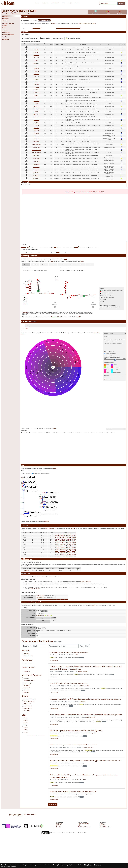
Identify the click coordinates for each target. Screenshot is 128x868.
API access (102, 826)
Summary (5, 16)
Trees (4, 28)
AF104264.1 (36, 82)
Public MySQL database (105, 827)
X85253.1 (36, 69)
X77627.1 (36, 58)
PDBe (57, 534)
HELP (77, 3)
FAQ (79, 825)
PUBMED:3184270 (39, 585)
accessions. (46, 473)
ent (62, 265)
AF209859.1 (36, 74)
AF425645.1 (36, 50)
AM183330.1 (36, 131)
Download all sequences (30, 38)
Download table (45, 38)
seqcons (35, 265)
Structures (5, 30)
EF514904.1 (36, 123)
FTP (64, 3)
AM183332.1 (36, 114)
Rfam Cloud (102, 828)
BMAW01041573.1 (36, 153)
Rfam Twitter (59, 827)
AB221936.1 (36, 101)
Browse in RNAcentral (73, 38)
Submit (58, 252)
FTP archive (102, 825)
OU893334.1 (36, 158)
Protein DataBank (49, 529)
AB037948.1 (36, 55)
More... (94, 23)
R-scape (26, 265)
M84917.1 (36, 66)
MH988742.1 (36, 147)
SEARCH (45, 3)
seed (55, 247)
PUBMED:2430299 (35, 588)
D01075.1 (36, 136)
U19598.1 (36, 125)
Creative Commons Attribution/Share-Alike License (68, 28)
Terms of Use (98, 865)
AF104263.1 (36, 79)
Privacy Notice (88, 865)
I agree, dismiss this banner (8, 866)
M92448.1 (36, 84)
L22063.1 (36, 60)
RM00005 (27, 570)
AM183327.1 (36, 106)
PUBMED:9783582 (85, 582)
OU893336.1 (36, 164)
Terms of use (59, 828)
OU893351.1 (36, 173)
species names (36, 473)
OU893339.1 (36, 170)
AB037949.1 (36, 109)
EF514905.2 (36, 95)
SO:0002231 (40, 597)
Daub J (49, 615)
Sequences (5, 19)
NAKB (73, 534)
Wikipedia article (36, 28)
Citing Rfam (59, 825)
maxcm (72, 265)
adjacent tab (97, 333)
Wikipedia (53, 23)
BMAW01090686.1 (36, 144)
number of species (109, 355)
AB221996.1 (36, 117)
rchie (90, 265)
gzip (28, 247)
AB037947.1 (36, 52)
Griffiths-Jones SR (41, 615)
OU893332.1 (36, 161)
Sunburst (28, 326)
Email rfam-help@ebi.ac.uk (84, 827)
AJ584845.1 (36, 90)
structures (120, 13)
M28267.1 (36, 77)
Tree (26, 329)
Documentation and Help (84, 824)
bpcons (44, 265)
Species (4, 25)
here (81, 261)
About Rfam (59, 824)
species (108, 13)
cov (53, 265)
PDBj (69, 534)
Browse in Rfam (58, 38)
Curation (5, 37)
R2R (79, 317)
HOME (37, 3)
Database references (8, 35)
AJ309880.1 (36, 93)
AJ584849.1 (36, 112)
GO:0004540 (40, 596)
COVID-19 (102, 824)
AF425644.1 (36, 47)
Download (23, 247)
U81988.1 (36, 71)
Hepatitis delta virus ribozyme (85, 23)
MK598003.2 (36, 142)
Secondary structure (8, 23)
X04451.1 (36, 87)
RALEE (76, 247)
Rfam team (59, 826)
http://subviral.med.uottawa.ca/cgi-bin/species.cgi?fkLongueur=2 (53, 599)
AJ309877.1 (36, 63)
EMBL (72, 529)
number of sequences (110, 353)
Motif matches (6, 32)
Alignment (5, 21)
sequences (95, 13)
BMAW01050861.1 (36, 150)
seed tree (46, 522)
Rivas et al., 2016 (55, 317)
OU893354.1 (36, 178)
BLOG (70, 3)
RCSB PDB (63, 534)
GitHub (80, 826)
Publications (6, 39)
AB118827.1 (36, 104)
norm (81, 265)
